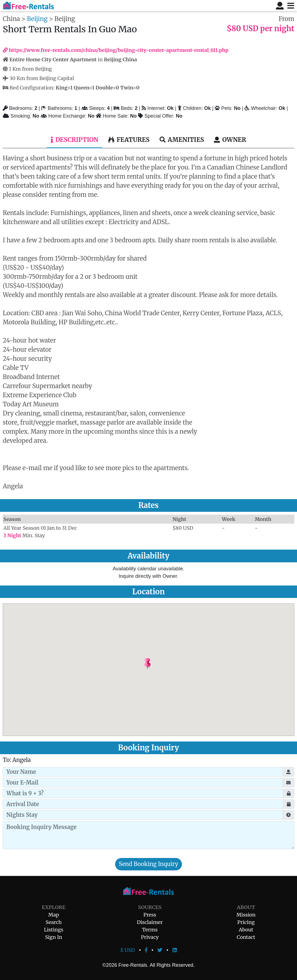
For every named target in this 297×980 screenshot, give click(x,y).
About (246, 930)
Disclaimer (150, 922)
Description (75, 140)
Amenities (182, 140)
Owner (230, 140)
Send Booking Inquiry (148, 864)
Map (54, 915)
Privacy (150, 937)
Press (150, 915)
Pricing (246, 922)
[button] (161, 664)
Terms (150, 930)
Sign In (54, 937)
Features (129, 140)
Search (54, 922)
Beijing (37, 19)
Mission (246, 915)
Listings (54, 930)
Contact (246, 937)
